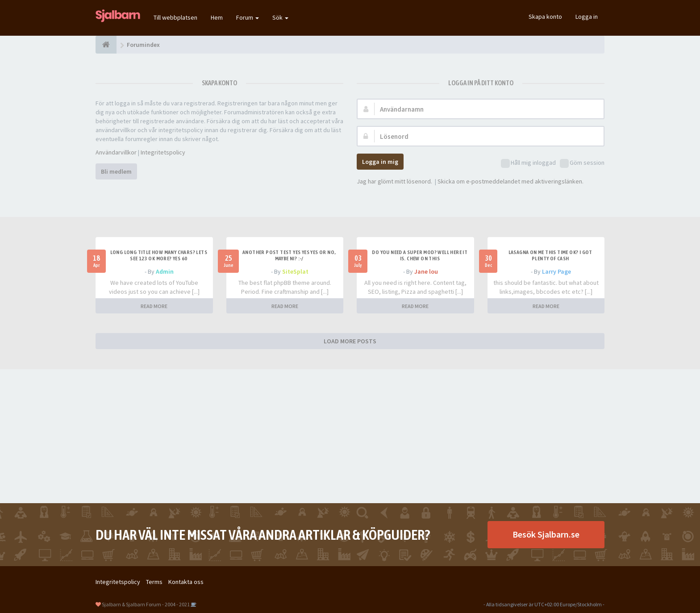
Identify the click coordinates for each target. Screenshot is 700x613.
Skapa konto (545, 17)
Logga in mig (380, 162)
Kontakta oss (186, 582)
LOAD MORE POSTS (350, 341)
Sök (280, 17)
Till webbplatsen (175, 17)
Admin (165, 271)
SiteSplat (295, 271)
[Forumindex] (106, 45)
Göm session (582, 163)
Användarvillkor (116, 152)
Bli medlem (116, 171)
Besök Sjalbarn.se (546, 534)
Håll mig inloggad (528, 163)
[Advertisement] (350, 436)
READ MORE (154, 306)
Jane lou (426, 271)
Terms (154, 582)
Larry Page (556, 271)
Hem (217, 17)
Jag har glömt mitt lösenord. (394, 181)
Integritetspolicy (163, 152)
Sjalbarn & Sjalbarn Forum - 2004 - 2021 (146, 604)
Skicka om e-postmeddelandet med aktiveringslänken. (510, 181)
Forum (248, 17)
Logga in (587, 17)
